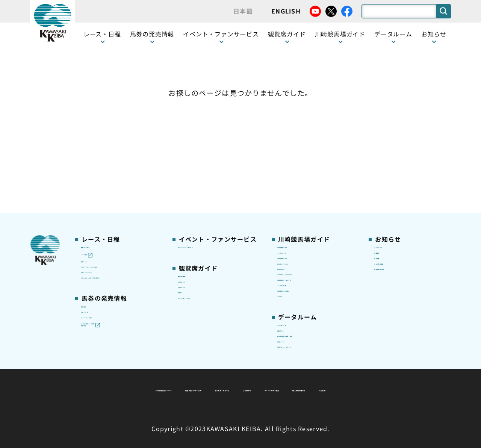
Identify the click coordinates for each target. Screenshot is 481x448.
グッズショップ (297, 149)
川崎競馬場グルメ (300, 160)
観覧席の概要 (195, 172)
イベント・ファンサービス (221, 34)
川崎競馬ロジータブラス (309, 208)
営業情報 (386, 149)
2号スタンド (194, 196)
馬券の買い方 (295, 184)
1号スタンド (194, 184)
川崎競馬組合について (142, 371)
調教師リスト (295, 290)
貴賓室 (187, 207)
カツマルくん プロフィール (313, 196)
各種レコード (295, 314)
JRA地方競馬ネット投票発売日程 (112, 279)
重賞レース (95, 160)
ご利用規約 (355, 371)
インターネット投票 (107, 263)
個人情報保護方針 (257, 389)
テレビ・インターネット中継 (118, 173)
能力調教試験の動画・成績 (312, 302)
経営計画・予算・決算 (221, 371)
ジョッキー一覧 (297, 278)
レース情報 (95, 149)
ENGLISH (286, 11)
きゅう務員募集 (394, 173)
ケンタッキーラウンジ (207, 219)
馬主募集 (386, 160)
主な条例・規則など (296, 371)
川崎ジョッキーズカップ (309, 325)
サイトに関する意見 (188, 389)
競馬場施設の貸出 (397, 184)
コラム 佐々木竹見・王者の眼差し (119, 200)
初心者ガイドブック (303, 173)
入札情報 (309, 389)
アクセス (289, 243)
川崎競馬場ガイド (300, 137)
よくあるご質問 (297, 219)
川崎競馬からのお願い (306, 231)
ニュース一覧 (391, 137)
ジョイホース (98, 251)
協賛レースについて (107, 184)
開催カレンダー (101, 137)
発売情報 (92, 239)
